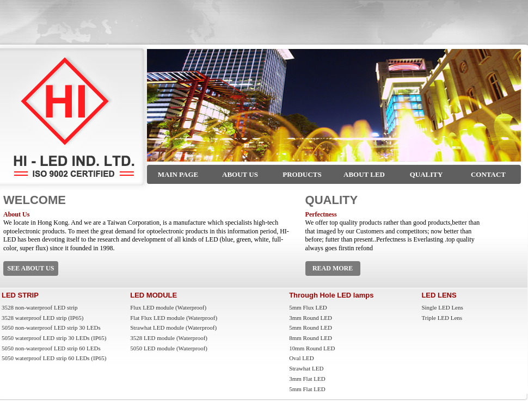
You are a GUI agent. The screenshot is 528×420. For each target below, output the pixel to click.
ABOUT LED (364, 174)
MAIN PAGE (178, 174)
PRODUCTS (302, 174)
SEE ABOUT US (31, 268)
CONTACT (488, 174)
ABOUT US (240, 174)
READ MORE (333, 268)
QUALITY (426, 174)
